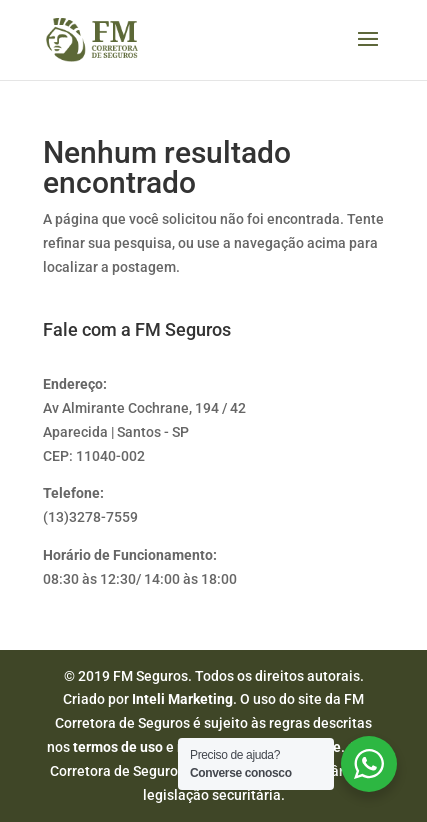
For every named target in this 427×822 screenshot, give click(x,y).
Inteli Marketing (182, 699)
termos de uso (118, 747)
